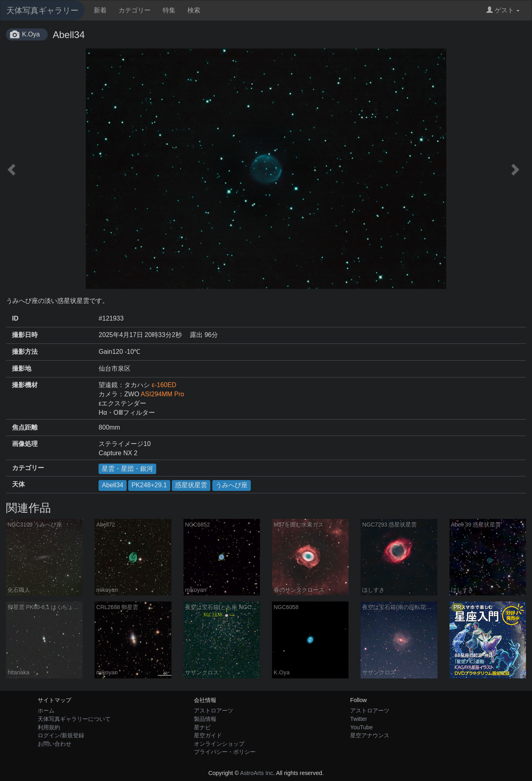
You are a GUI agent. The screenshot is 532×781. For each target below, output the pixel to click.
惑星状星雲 (191, 485)
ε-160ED (164, 385)
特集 (169, 10)
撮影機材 (25, 385)
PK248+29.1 (149, 485)
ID (15, 318)
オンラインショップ (219, 744)
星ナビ (202, 727)
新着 (100, 10)
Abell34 (112, 485)
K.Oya (31, 34)
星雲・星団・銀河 (127, 469)
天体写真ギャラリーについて (74, 719)
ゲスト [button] (503, 10)
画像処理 (25, 444)
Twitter (359, 719)
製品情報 (205, 719)
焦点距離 (25, 427)
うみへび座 (232, 485)
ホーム (46, 710)
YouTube (362, 727)
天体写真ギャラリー (42, 10)
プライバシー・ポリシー (225, 752)
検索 (194, 10)
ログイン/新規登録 (61, 735)
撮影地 (22, 368)
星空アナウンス (370, 735)
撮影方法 (25, 352)
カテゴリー (135, 10)
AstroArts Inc (256, 773)
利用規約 (49, 727)
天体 (18, 484)
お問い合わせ (54, 744)
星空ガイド (208, 735)
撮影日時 (25, 335)
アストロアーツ (214, 710)
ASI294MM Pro (162, 394)
